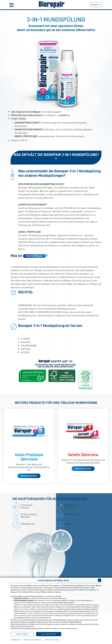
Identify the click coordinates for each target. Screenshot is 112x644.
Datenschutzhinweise (32, 640)
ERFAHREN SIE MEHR (29, 476)
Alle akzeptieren (49, 634)
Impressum (16, 640)
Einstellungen (22, 634)
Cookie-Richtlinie (51, 640)
